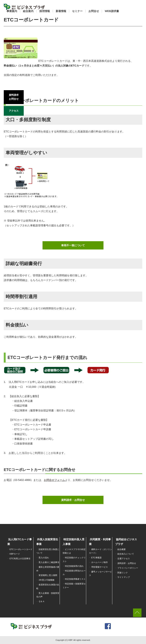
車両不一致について (73, 245)
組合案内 (28, 11)
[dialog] (139, 636)
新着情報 (61, 11)
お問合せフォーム (54, 480)
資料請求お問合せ (14, 97)
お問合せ (94, 11)
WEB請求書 (112, 11)
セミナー (77, 11)
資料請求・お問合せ (73, 500)
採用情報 (45, 11)
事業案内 (12, 11)
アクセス (14, 110)
